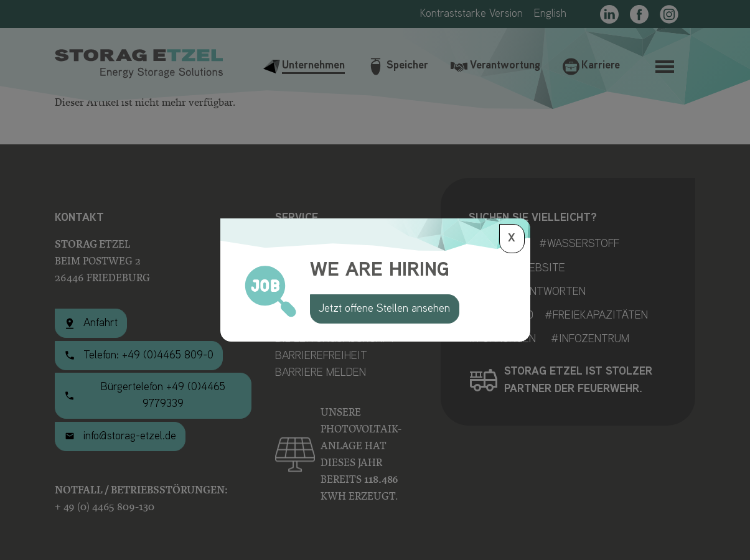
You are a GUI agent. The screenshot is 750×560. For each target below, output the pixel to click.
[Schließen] (512, 239)
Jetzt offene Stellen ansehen (384, 309)
